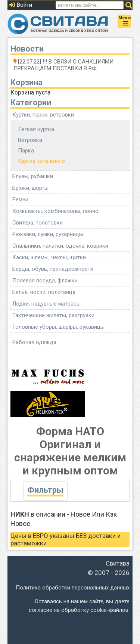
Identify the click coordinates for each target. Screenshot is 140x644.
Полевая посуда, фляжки (45, 281)
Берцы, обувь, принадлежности (53, 269)
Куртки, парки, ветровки (43, 115)
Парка (26, 151)
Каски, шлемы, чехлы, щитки (49, 257)
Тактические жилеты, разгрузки (53, 315)
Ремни (20, 199)
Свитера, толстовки (38, 223)
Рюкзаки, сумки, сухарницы (48, 234)
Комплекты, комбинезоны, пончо (55, 211)
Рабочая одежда (34, 342)
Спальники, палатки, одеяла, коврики (60, 246)
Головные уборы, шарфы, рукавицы (58, 327)
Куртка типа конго (41, 161)
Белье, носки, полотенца (44, 292)
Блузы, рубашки (33, 176)
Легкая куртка (36, 129)
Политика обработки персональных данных (73, 588)
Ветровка (30, 140)
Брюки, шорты (30, 188)
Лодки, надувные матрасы (46, 304)
